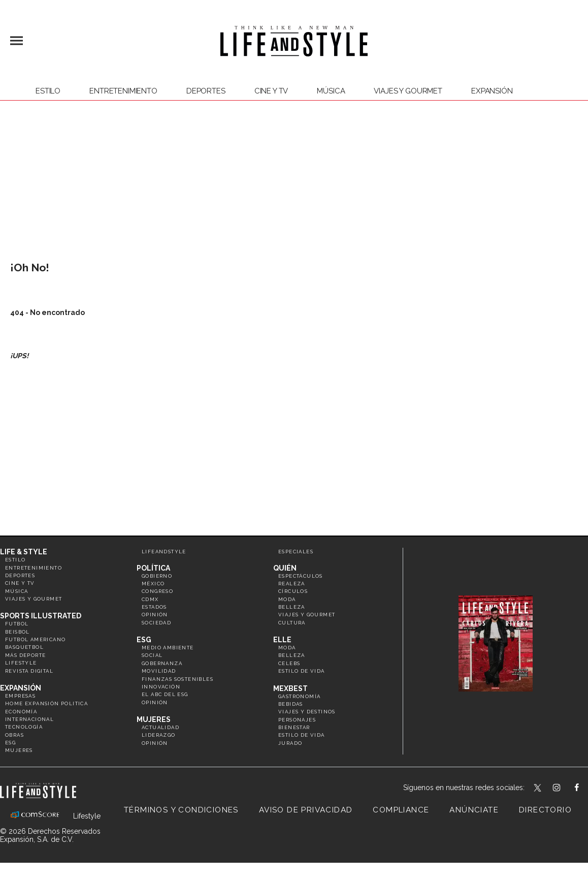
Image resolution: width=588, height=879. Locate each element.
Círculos (293, 591)
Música (331, 91)
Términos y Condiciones (181, 810)
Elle (282, 640)
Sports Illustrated (41, 616)
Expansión (21, 688)
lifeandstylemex (565, 789)
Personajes (297, 720)
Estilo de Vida (302, 735)
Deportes (206, 91)
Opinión (155, 615)
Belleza (292, 607)
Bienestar (294, 727)
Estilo (48, 91)
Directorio (545, 810)
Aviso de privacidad (306, 810)
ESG (10, 743)
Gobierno (157, 576)
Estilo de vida (302, 671)
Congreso (157, 591)
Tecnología (24, 727)
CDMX (150, 599)
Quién (285, 568)
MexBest (290, 688)
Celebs (289, 663)
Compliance (401, 810)
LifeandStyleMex (538, 789)
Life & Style (24, 552)
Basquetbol (24, 647)
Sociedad (156, 623)
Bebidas (291, 704)
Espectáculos (301, 576)
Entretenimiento (123, 91)
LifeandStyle (164, 552)
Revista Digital (29, 671)
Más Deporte (25, 655)
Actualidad (160, 727)
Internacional (29, 719)
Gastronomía (299, 696)
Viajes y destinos (307, 712)
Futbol (17, 624)
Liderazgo (159, 735)
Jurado (290, 743)
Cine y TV (271, 91)
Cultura (292, 623)
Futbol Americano (35, 639)
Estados (154, 607)
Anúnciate (474, 810)
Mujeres (19, 750)
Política (153, 568)
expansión (492, 91)
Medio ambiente (168, 648)
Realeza (292, 584)
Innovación (161, 687)
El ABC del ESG (165, 694)
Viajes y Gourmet (408, 91)
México (153, 584)
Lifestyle (21, 663)
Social (152, 655)
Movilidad (159, 671)
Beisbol (18, 632)
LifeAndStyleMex (586, 789)
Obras (14, 735)
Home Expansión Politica (46, 703)
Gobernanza (162, 663)
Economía (21, 712)
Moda (287, 599)
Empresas (20, 696)
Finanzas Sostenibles (177, 679)
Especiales (296, 552)
